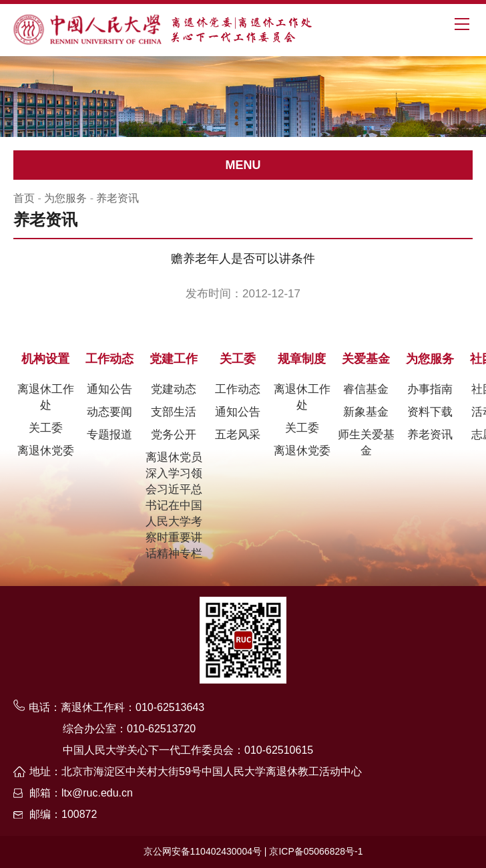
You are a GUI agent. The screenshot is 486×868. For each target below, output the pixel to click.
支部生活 (174, 412)
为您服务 (65, 198)
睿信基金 (366, 389)
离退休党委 (46, 451)
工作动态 (109, 359)
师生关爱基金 (366, 443)
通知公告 (109, 389)
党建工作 (174, 359)
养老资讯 (117, 198)
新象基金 (366, 412)
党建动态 (174, 389)
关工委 (46, 428)
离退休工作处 (46, 397)
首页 (24, 198)
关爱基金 (366, 359)
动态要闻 (109, 412)
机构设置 (45, 359)
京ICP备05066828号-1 (316, 851)
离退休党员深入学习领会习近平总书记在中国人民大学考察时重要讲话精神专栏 (174, 505)
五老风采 (238, 435)
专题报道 (109, 435)
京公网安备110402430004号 (203, 851)
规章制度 (302, 359)
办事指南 (430, 389)
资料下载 (430, 412)
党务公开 (174, 435)
